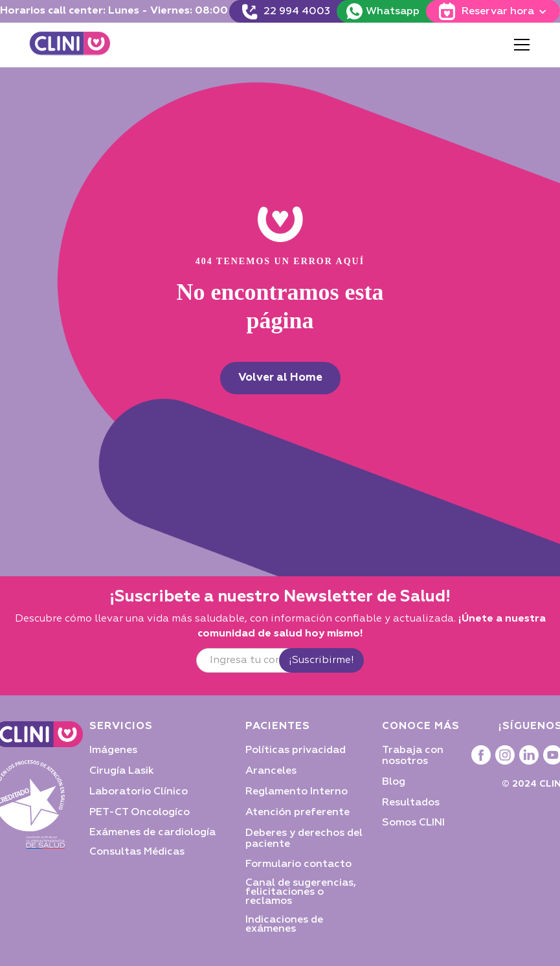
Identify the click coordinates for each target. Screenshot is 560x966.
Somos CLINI (413, 823)
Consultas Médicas (137, 852)
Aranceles (271, 771)
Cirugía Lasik (122, 771)
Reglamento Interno (297, 792)
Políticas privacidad (296, 750)
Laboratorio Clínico (139, 792)
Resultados (411, 803)
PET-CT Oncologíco (140, 813)
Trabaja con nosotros (413, 756)
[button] (519, 45)
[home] (70, 45)
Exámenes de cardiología (152, 833)
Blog (394, 782)
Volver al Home (280, 378)
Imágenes (113, 750)
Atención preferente (297, 813)
